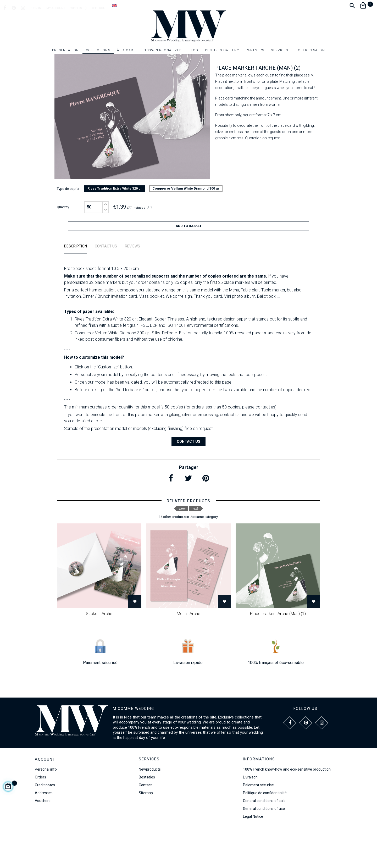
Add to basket (189, 268)
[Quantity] (93, 249)
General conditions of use (264, 848)
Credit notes (45, 825)
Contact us (188, 481)
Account (45, 799)
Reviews (132, 286)
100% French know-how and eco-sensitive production (287, 809)
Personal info (46, 809)
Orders (40, 817)
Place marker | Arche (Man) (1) (278, 653)
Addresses (44, 833)
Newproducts (150, 809)
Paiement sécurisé (258, 825)
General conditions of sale (264, 840)
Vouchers (43, 841)
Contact (145, 825)
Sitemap (146, 832)
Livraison (250, 817)
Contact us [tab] (106, 286)
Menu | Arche (188, 653)
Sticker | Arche (99, 653)
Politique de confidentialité (265, 832)
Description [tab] (76, 286)
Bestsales (147, 817)
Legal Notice (253, 856)
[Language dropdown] (115, 5)
